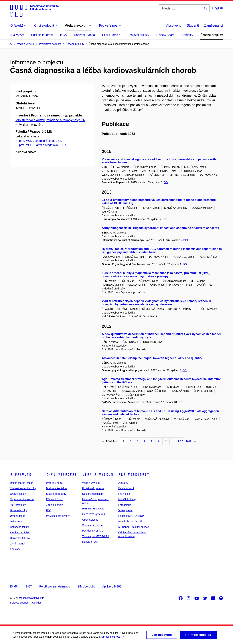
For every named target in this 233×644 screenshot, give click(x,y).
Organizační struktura (22, 499)
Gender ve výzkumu (94, 514)
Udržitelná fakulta (20, 538)
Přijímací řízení (55, 499)
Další (191, 441)
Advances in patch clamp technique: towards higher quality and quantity (152, 358)
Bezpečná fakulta (20, 527)
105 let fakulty (18, 505)
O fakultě (21, 474)
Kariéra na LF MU (20, 532)
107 (180, 441)
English (218, 8)
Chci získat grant (42, 35)
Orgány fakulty (18, 494)
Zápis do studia (55, 505)
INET (29, 586)
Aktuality (123, 483)
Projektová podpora (93, 488)
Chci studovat (61, 474)
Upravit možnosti (113, 638)
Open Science (90, 520)
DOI (166, 182)
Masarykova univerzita (32, 598)
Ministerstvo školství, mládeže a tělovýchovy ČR (50, 120)
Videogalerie (125, 510)
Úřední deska (18, 516)
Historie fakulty (18, 510)
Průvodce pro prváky (58, 516)
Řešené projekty (212, 35)
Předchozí (110, 441)
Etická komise (111, 35)
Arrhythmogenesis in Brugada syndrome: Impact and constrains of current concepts (160, 228)
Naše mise (16, 522)
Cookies (37, 603)
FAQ (49, 510)
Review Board (165, 35)
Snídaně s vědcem (93, 525)
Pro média (124, 494)
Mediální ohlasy (127, 499)
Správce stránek (19, 603)
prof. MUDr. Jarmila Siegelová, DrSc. (43, 145)
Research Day (90, 542)
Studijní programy (56, 494)
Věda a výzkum (98, 474)
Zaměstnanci (214, 26)
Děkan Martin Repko (22, 483)
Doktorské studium (93, 494)
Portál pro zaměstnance (55, 586)
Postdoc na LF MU (93, 531)
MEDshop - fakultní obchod (134, 527)
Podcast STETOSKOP (131, 516)
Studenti (193, 26)
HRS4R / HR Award (93, 509)
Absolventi (174, 26)
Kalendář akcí (126, 488)
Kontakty (187, 35)
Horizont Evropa (85, 35)
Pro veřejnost (134, 474)
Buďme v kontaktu (56, 488)
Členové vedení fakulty (23, 488)
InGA (63, 35)
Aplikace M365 (112, 586)
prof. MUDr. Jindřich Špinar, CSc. (41, 141)
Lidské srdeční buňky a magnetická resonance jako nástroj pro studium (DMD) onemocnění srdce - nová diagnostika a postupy (156, 275)
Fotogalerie (125, 505)
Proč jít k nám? (55, 483)
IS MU (14, 586)
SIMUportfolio (86, 586)
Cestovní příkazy (138, 35)
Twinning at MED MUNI (95, 536)
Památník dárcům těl (130, 522)
